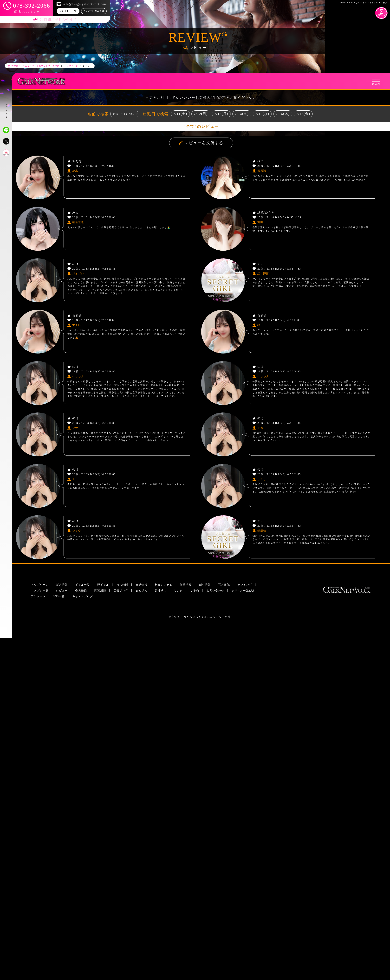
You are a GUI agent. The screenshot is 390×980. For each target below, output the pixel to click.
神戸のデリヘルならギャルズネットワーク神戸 (203, 617)
